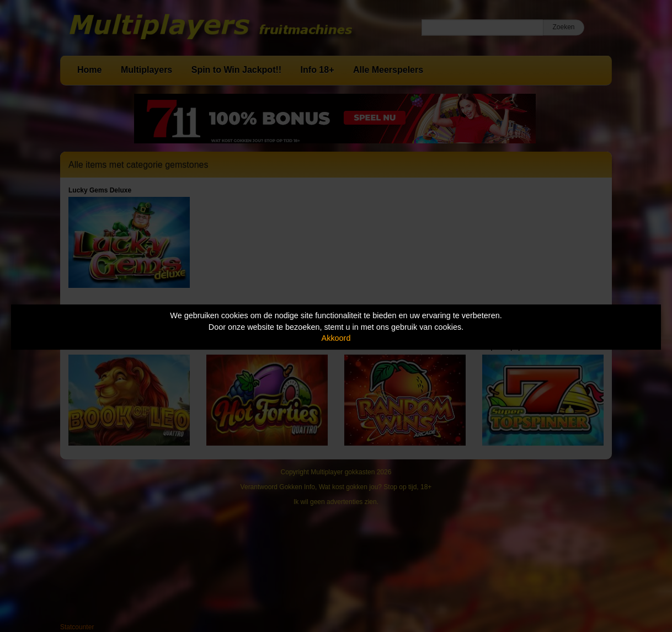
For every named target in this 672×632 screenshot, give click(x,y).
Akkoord (336, 338)
